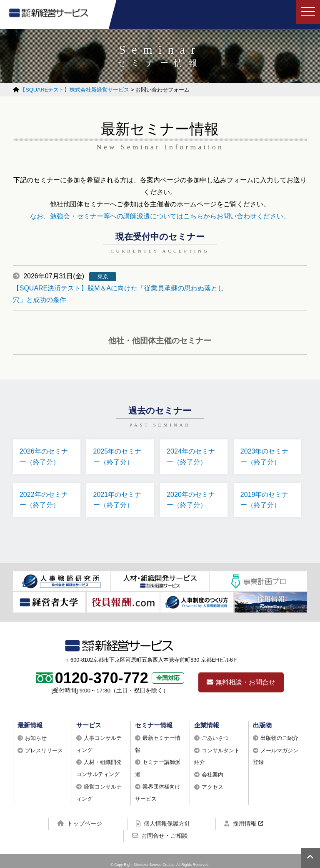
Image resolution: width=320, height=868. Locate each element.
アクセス (212, 780)
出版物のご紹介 (279, 731)
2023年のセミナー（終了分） (266, 445)
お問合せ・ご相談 (160, 829)
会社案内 (212, 768)
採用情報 (240, 816)
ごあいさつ (215, 731)
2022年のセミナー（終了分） (45, 492)
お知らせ (36, 731)
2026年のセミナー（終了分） (45, 445)
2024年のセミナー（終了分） (192, 445)
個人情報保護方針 (163, 816)
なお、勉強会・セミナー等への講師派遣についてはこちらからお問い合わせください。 (160, 215)
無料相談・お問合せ (241, 676)
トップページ (80, 816)
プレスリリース (44, 743)
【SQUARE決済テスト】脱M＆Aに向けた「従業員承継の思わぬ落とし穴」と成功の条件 (205, 280)
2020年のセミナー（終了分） (192, 492)
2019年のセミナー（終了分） (266, 492)
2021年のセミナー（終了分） (119, 492)
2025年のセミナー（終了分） (119, 445)
